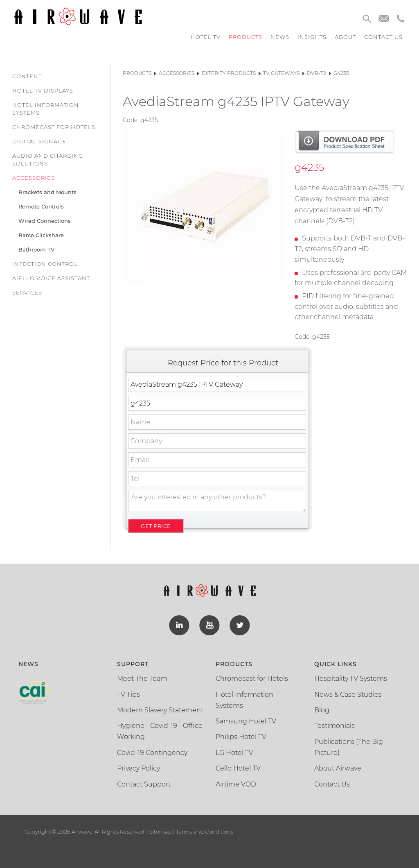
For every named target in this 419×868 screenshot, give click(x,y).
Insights (312, 37)
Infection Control (45, 264)
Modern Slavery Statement (160, 710)
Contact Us (332, 784)
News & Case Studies (348, 694)
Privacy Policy (139, 768)
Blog (322, 710)
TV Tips (128, 694)
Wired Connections (45, 221)
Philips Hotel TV (241, 737)
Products (246, 37)
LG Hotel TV (234, 753)
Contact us (383, 37)
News (280, 37)
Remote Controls (41, 206)
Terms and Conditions (204, 832)
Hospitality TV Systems (351, 679)
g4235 (341, 73)
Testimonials (335, 726)
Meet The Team (142, 679)
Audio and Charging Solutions (48, 160)
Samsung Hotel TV (246, 721)
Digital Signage (39, 141)
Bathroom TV (36, 249)
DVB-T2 (317, 73)
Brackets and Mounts (47, 192)
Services (27, 292)
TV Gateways (281, 73)
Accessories (34, 178)
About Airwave (338, 768)
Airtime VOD (236, 784)
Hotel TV (206, 37)
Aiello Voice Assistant (51, 278)
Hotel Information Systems (46, 109)
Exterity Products (229, 73)
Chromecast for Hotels (54, 127)
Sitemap (161, 832)
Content (27, 76)
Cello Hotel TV (238, 768)
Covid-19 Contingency (152, 753)
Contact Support (144, 784)
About (345, 37)
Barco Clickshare (41, 235)
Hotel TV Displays (43, 91)
